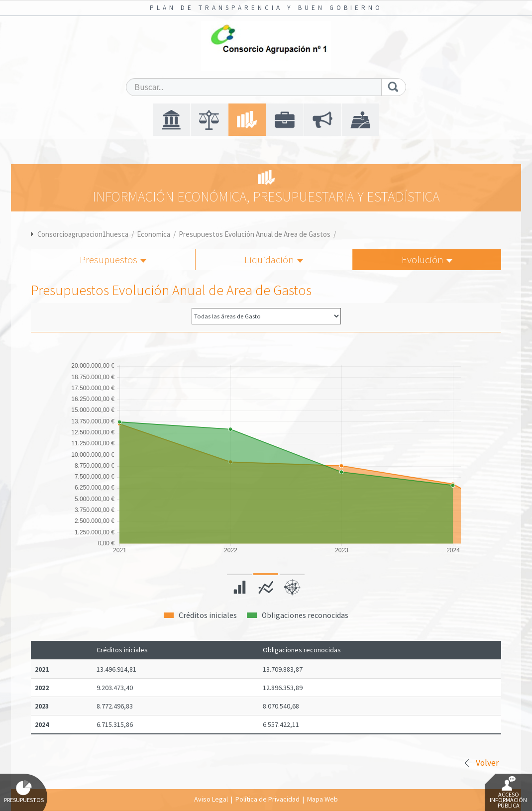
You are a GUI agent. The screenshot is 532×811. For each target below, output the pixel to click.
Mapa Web (322, 799)
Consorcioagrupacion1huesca (83, 234)
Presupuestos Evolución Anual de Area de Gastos (255, 234)
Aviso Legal (211, 799)
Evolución (427, 259)
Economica (154, 234)
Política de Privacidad (267, 799)
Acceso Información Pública (508, 793)
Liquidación (274, 259)
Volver (487, 763)
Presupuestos (113, 259)
